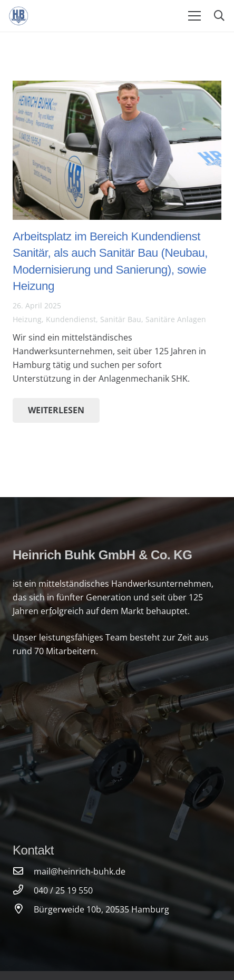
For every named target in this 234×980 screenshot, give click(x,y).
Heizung (27, 319)
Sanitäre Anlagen (176, 319)
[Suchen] (219, 16)
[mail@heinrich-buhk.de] (23, 871)
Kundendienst (71, 319)
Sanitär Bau (121, 319)
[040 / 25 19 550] (23, 890)
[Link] (19, 16)
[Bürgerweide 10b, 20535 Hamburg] (23, 909)
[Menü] (194, 16)
